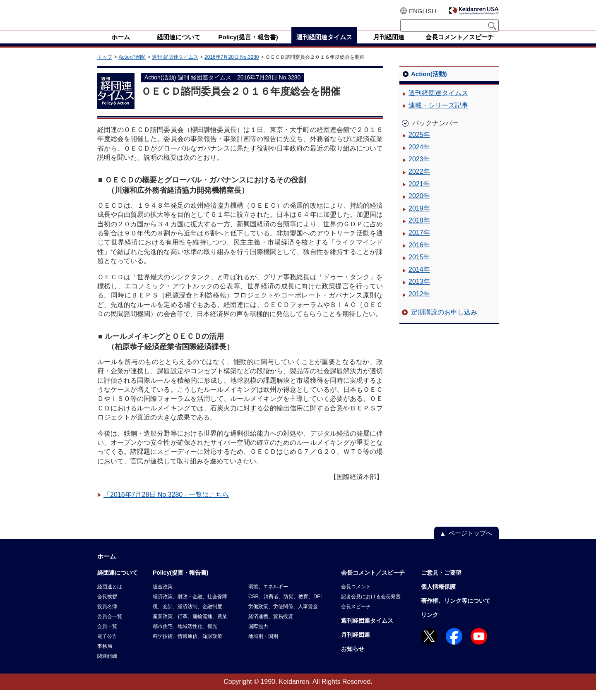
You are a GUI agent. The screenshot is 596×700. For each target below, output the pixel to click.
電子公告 (107, 646)
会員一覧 (107, 636)
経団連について (118, 583)
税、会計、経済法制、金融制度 (187, 616)
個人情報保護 (438, 597)
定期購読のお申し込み (444, 322)
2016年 (419, 255)
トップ (105, 67)
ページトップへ (470, 543)
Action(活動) (132, 67)
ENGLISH (423, 11)
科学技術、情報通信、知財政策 (187, 646)
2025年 (419, 145)
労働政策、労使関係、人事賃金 (283, 616)
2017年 (419, 243)
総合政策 (163, 597)
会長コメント (356, 597)
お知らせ (353, 659)
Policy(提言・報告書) (181, 583)
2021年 (419, 194)
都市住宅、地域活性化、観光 (185, 636)
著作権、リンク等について (456, 611)
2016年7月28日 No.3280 (232, 67)
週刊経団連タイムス (438, 103)
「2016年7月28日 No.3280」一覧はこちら (166, 505)
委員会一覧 (110, 626)
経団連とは (110, 597)
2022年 (419, 181)
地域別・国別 (263, 646)
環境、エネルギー (268, 597)
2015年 (419, 267)
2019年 (419, 218)
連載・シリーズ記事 (438, 115)
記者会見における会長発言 (371, 607)
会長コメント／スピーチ (373, 583)
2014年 (419, 279)
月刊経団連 (356, 645)
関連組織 (107, 666)
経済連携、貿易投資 (271, 626)
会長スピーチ (356, 616)
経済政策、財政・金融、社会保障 (190, 607)
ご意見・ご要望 (441, 583)
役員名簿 (107, 616)
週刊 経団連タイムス (175, 67)
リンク (430, 625)
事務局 (105, 656)
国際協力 (258, 636)
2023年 (419, 169)
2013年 (419, 291)
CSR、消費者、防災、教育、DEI (285, 607)
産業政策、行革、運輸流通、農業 (190, 626)
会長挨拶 (107, 607)
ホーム (107, 566)
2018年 (419, 230)
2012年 (419, 304)
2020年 (419, 206)
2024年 (419, 157)
